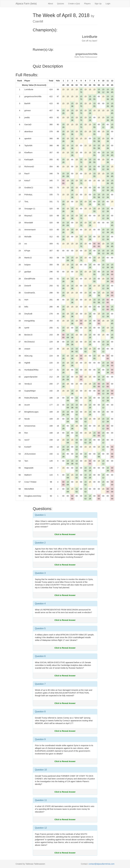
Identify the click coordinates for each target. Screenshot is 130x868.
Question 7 (40, 684)
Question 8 (40, 712)
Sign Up (98, 4)
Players (87, 4)
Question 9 (40, 739)
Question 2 (40, 543)
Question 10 (41, 770)
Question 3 (40, 573)
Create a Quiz (74, 4)
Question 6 (40, 656)
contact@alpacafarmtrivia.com (102, 864)
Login (108, 4)
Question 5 (40, 628)
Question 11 (41, 800)
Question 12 (41, 828)
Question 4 (40, 604)
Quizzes (61, 4)
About (50, 4)
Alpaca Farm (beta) (26, 4)
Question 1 (40, 515)
